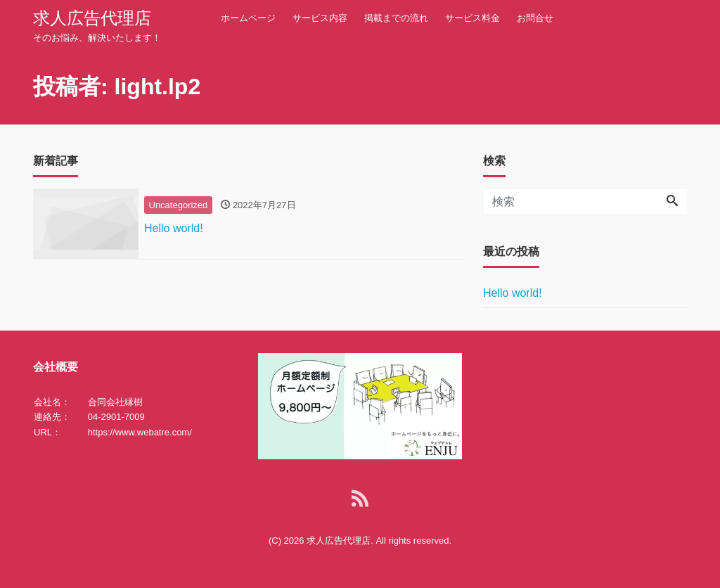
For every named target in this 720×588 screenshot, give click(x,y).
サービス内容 (320, 18)
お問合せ (535, 18)
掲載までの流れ (396, 18)
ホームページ (248, 18)
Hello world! (513, 293)
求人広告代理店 (92, 18)
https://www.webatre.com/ (140, 432)
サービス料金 (472, 18)
